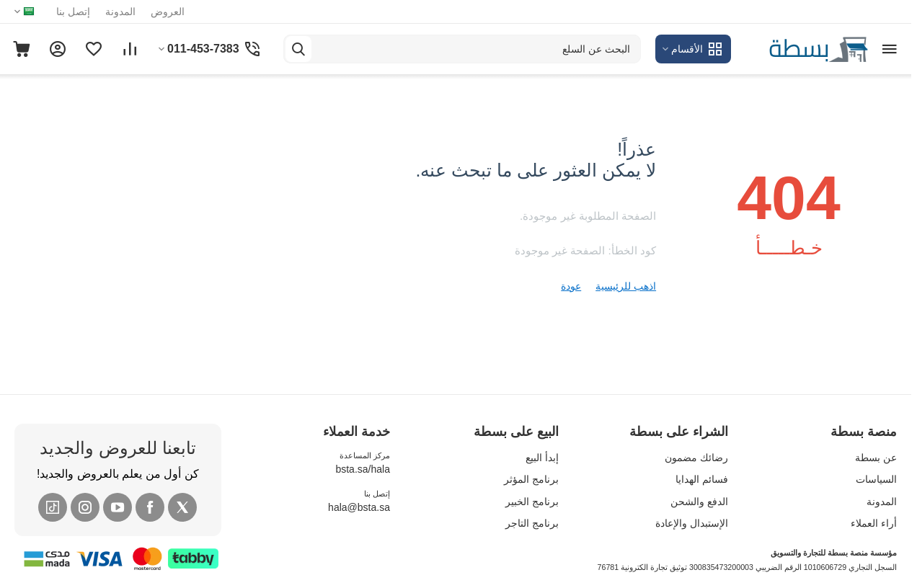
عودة (571, 286)
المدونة (120, 12)
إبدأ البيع (542, 458)
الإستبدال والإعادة (692, 523)
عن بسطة (876, 458)
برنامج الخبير (532, 502)
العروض (168, 12)
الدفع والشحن (699, 502)
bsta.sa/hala (363, 469)
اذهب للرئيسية (626, 286)
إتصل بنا (73, 12)
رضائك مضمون (696, 458)
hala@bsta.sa (359, 507)
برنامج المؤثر (531, 479)
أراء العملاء (874, 523)
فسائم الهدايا (702, 479)
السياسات (876, 479)
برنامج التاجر (532, 523)
